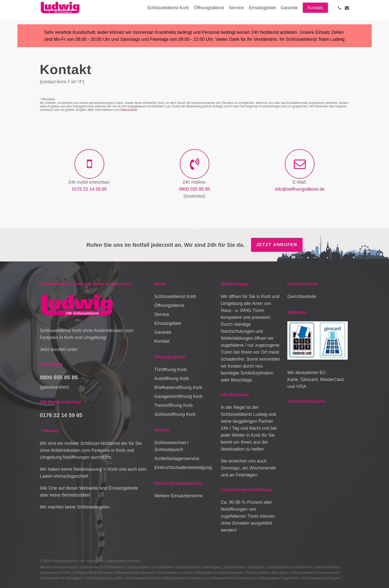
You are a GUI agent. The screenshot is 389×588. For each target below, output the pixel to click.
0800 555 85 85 (194, 189)
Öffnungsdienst (169, 305)
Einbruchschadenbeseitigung (183, 467)
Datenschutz (129, 110)
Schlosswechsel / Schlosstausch (172, 446)
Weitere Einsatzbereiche (179, 496)
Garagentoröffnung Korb (178, 396)
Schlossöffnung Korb (175, 414)
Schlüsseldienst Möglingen (243, 567)
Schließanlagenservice (177, 459)
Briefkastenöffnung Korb (178, 387)
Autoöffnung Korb (172, 378)
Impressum (95, 561)
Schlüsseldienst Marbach (134, 573)
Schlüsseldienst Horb (142, 578)
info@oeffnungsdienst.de (300, 189)
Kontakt (162, 341)
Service (162, 314)
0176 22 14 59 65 (89, 189)
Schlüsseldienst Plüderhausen (184, 578)
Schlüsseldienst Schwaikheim (150, 567)
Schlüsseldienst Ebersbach (267, 573)
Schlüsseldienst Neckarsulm (232, 578)
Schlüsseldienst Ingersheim (278, 578)
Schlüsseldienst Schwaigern (61, 578)
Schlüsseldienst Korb (175, 296)
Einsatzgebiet (168, 323)
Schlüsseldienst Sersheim (92, 573)
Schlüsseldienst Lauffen (104, 578)
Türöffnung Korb (171, 370)
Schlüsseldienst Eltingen (321, 578)
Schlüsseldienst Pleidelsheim (102, 567)
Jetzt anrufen (277, 245)
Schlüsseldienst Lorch (173, 573)
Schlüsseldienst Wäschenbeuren (219, 573)
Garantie (163, 332)
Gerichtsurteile (302, 296)
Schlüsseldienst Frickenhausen (315, 573)
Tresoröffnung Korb (173, 405)
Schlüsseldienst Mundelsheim (290, 567)
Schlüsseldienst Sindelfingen (198, 567)
